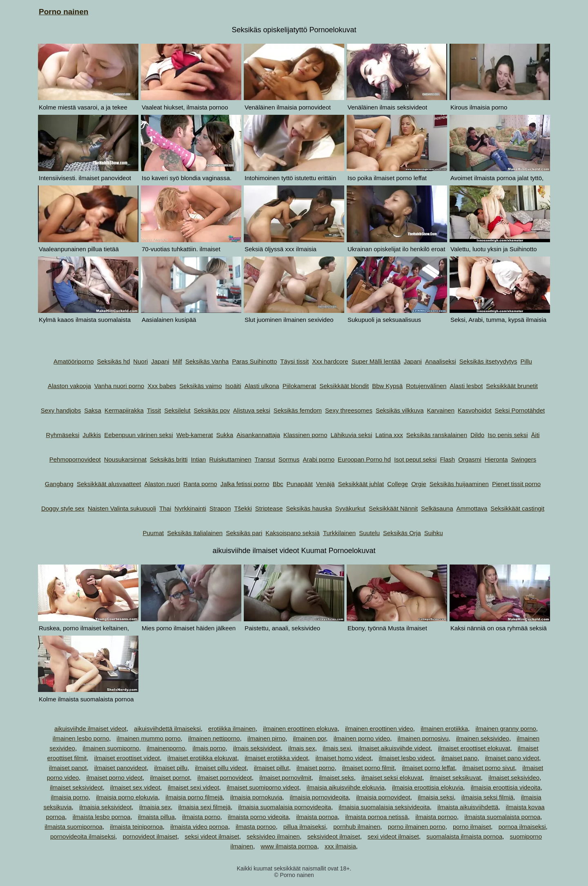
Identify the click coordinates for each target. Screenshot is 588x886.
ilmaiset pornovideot (224, 778)
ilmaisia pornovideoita (319, 797)
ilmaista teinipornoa (136, 827)
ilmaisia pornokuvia (256, 797)
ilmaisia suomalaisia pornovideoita (285, 807)
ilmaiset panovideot (120, 768)
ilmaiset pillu (171, 768)
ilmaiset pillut (272, 768)
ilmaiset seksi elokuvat (392, 778)
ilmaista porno (201, 817)
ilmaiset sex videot (135, 787)
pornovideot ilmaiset (150, 836)
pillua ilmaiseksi (305, 827)
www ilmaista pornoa (289, 846)
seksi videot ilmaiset (212, 836)
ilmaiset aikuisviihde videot (395, 748)
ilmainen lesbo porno (81, 738)
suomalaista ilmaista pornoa (464, 836)
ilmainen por (309, 738)
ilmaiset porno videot (114, 778)
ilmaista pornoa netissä (377, 817)
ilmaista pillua (156, 817)
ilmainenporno (166, 748)
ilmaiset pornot (170, 778)
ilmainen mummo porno (149, 738)
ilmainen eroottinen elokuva (300, 729)
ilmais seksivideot (257, 748)
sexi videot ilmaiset (393, 836)
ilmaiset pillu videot (221, 768)
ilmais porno (209, 748)
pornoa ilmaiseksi (522, 827)
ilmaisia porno (70, 797)
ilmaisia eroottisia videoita (506, 787)
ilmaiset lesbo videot (406, 758)
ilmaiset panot (68, 768)
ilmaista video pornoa (199, 827)
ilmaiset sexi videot (194, 787)
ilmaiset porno (315, 768)
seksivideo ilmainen (273, 836)
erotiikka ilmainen (232, 729)
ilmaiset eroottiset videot (127, 758)
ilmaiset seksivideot (76, 787)
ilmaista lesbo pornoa (102, 817)
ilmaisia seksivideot (105, 807)
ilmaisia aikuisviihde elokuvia (346, 787)
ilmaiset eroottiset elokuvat (474, 748)
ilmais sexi (337, 748)
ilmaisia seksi (436, 797)
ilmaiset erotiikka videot (276, 758)
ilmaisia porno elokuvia (127, 797)
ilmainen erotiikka (444, 729)
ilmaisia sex (155, 807)
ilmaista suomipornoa (73, 827)
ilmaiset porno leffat (428, 768)
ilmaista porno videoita (258, 817)
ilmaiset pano (459, 758)
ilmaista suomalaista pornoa (502, 817)
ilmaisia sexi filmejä (205, 807)
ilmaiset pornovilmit (285, 778)
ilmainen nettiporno (214, 738)
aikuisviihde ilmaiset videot (90, 729)
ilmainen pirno (266, 738)
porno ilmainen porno (417, 827)
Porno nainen (63, 12)
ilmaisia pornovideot (383, 797)
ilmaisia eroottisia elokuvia (428, 787)
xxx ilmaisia (340, 846)
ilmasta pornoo (256, 827)
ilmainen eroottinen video (379, 729)
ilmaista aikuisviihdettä (468, 807)
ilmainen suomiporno (111, 748)
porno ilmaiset (472, 827)
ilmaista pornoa (317, 817)
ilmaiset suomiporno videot (263, 787)
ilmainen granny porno (506, 729)
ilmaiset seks (336, 778)
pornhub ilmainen (357, 827)
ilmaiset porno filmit (368, 768)
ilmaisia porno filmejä (194, 797)
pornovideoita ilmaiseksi (83, 836)
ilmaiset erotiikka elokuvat (202, 758)
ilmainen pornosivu (423, 738)
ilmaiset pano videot (512, 758)
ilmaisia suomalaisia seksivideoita (384, 807)
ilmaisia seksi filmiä (488, 797)
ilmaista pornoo (436, 817)
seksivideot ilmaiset (334, 836)
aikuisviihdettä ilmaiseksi (167, 729)
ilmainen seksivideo (483, 738)
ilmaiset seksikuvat (455, 778)
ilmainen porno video (362, 738)
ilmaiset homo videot (343, 758)
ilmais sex (302, 748)
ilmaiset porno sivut (489, 768)
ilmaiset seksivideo (514, 778)
